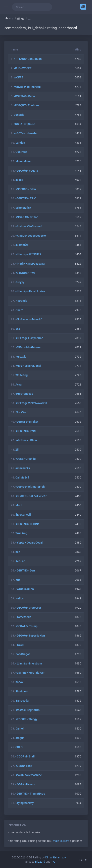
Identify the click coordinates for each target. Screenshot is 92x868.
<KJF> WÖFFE (23, 68)
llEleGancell (23, 515)
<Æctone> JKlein (26, 440)
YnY (18, 580)
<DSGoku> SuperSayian (30, 636)
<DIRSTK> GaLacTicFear (31, 496)
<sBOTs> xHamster (26, 133)
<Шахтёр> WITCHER (28, 254)
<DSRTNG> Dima (24, 96)
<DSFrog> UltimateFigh (30, 487)
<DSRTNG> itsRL (26, 431)
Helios (20, 599)
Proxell (20, 645)
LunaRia (19, 115)
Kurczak (21, 357)
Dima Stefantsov (56, 858)
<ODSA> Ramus (25, 784)
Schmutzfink (23, 208)
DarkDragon (23, 654)
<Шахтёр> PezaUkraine (30, 291)
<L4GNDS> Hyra (25, 273)
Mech (19, 505)
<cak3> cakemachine (29, 775)
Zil (17, 450)
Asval (19, 385)
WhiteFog (22, 375)
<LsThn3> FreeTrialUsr (30, 673)
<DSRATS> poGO (24, 124)
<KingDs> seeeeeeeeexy (31, 236)
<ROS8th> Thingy (26, 719)
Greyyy (20, 282)
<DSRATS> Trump (26, 626)
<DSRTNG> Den (25, 571)
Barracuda (22, 701)
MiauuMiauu (23, 161)
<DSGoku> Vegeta (27, 171)
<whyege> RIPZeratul (27, 87)
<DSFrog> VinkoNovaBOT (31, 403)
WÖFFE (18, 78)
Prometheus (23, 617)
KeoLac (20, 561)
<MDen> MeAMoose (28, 347)
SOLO (19, 747)
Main (8, 18)
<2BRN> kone (24, 766)
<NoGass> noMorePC (29, 319)
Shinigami (22, 692)
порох (19, 682)
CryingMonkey (25, 803)
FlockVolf (21, 412)
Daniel (20, 729)
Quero (19, 310)
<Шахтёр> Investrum (29, 664)
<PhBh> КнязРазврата (30, 264)
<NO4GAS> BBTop (27, 217)
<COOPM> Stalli (25, 757)
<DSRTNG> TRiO (26, 198)
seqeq (19, 180)
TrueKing (21, 533)
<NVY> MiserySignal (28, 366)
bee (18, 552)
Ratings (19, 19)
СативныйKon (25, 589)
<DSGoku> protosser (28, 608)
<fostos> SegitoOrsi (28, 710)
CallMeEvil (22, 478)
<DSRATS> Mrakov (27, 422)
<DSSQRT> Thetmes (27, 105)
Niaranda (21, 301)
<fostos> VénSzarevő (29, 226)
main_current (61, 841)
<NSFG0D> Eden (26, 189)
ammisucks (23, 468)
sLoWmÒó (22, 245)
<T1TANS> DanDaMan (28, 59)
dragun (20, 738)
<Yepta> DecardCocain (30, 543)
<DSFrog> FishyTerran (29, 338)
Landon (20, 143)
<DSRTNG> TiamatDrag (30, 794)
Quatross (21, 152)
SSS (18, 329)
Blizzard (40, 862)
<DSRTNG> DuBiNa (27, 524)
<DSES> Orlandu (26, 459)
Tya (53, 862)
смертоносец (24, 394)
